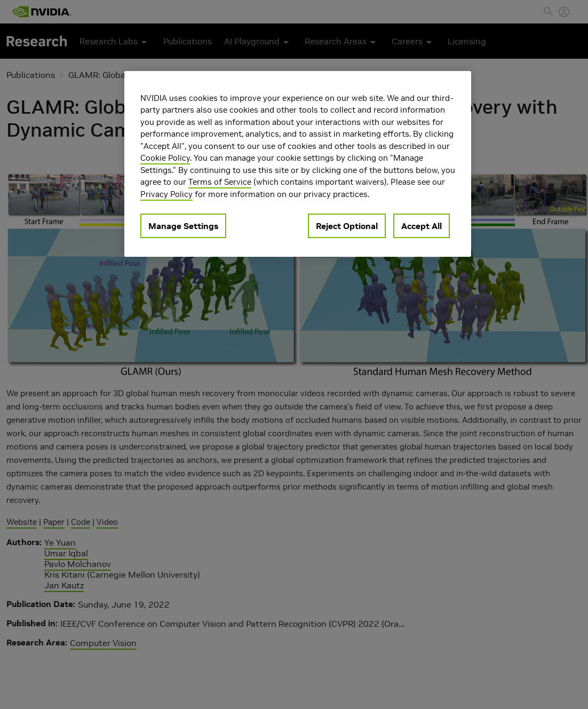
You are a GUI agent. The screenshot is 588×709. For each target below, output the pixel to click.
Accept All (422, 226)
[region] (298, 164)
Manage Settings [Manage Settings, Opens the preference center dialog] (183, 226)
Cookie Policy (165, 158)
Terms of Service (220, 182)
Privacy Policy (166, 194)
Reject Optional (347, 226)
